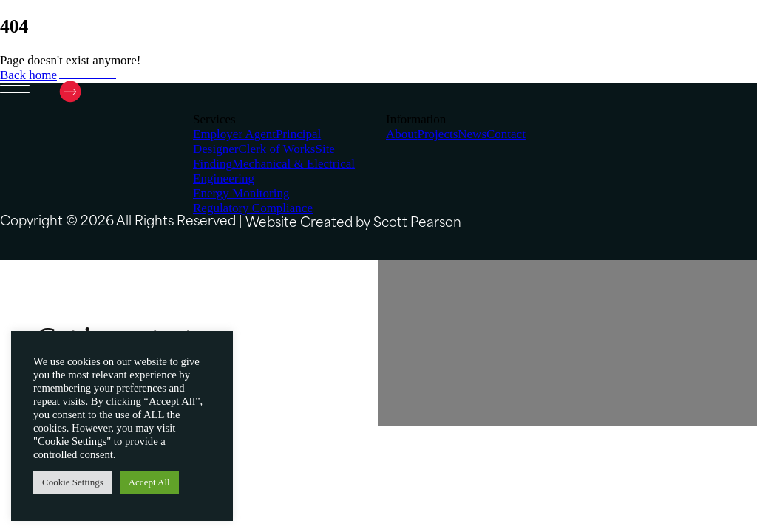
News (472, 134)
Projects (438, 134)
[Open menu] (15, 86)
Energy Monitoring (241, 193)
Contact (506, 134)
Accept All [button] (149, 482)
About (402, 134)
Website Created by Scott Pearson (353, 224)
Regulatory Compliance (253, 208)
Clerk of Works (276, 149)
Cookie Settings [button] (73, 482)
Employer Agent (234, 134)
